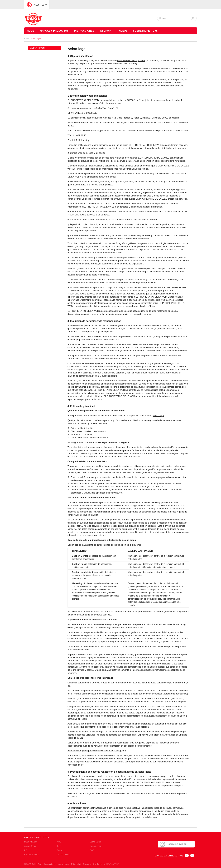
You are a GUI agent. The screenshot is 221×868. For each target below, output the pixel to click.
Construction (96, 846)
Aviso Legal (36, 39)
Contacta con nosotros (169, 856)
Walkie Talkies (63, 855)
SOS (92, 850)
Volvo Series (96, 842)
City (59, 846)
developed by (106, 864)
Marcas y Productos (54, 31)
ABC (59, 842)
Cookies (87, 864)
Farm (59, 850)
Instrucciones (84, 31)
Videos (123, 31)
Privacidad (76, 864)
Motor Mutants (31, 842)
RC (26, 850)
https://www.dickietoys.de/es (131, 60)
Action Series (30, 846)
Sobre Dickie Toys (145, 31)
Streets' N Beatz (32, 855)
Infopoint (106, 31)
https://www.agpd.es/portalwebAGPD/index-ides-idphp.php (97, 751)
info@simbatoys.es (84, 140)
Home (31, 31)
